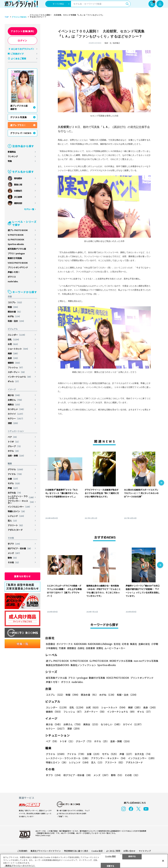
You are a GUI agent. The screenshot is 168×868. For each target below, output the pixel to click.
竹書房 (62, 648)
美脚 (13, 353)
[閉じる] (163, 861)
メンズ (14, 553)
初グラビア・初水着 (20, 548)
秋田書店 (51, 644)
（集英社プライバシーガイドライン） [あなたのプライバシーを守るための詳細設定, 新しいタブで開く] (20, 866)
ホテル (14, 451)
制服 (13, 307)
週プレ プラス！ (18, 125)
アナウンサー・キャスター (21, 502)
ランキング (13, 156)
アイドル (15, 474)
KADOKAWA (80, 644)
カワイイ (16, 414)
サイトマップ (145, 845)
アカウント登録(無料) (22, 31)
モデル (14, 483)
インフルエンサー (19, 507)
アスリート (16, 525)
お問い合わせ (129, 845)
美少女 (14, 395)
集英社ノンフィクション (83, 665)
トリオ (14, 442)
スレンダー (17, 335)
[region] (84, 861)
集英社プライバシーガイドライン (46, 845)
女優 (13, 479)
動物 (13, 558)
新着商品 (12, 152)
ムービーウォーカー (115, 648)
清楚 (13, 423)
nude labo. (13, 281)
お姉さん (15, 400)
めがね (14, 316)
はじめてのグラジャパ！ (23, 49)
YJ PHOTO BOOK (16, 235)
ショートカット (18, 349)
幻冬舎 (125, 644)
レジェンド (16, 516)
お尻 (13, 344)
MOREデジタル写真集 (121, 661)
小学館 (155, 644)
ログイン (22, 41)
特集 (10, 161)
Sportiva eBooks (16, 244)
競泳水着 (15, 312)
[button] (161, 483)
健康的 (14, 363)
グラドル (16, 469)
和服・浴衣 (16, 321)
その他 (14, 562)
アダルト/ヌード (15, 530)
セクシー (16, 418)
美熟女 (14, 405)
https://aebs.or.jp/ (43, 829)
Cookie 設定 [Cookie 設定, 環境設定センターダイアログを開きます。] (110, 856)
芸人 (13, 521)
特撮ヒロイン (17, 511)
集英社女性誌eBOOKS (58, 665)
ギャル (14, 381)
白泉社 (81, 648)
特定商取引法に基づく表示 (76, 845)
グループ (15, 446)
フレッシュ (16, 367)
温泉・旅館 (16, 456)
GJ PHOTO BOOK (16, 239)
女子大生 (15, 493)
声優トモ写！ (14, 272)
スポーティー (17, 372)
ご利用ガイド (17, 54)
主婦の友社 (144, 644)
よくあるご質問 (18, 59)
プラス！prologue (16, 253)
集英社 (134, 644)
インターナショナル (20, 377)
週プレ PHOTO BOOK (18, 230)
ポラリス (12, 277)
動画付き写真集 (15, 258)
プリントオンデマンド (18, 267)
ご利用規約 (22, 845)
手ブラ (14, 544)
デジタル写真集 (19, 117)
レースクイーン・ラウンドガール (21, 497)
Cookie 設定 (97, 845)
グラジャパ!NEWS (19, 17)
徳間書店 (72, 648)
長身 (13, 358)
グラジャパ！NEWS (21, 133)
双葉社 (100, 648)
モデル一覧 (29, 209)
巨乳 (14, 339)
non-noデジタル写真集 (146, 661)
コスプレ (15, 302)
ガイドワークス (65, 644)
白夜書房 (90, 648)
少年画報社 (52, 648)
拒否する (132, 856)
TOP (7, 17)
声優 (13, 488)
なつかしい (16, 409)
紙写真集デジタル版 (17, 249)
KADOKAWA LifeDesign (100, 644)
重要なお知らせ (22, 576)
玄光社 (117, 644)
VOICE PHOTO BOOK (18, 263)
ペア (13, 437)
